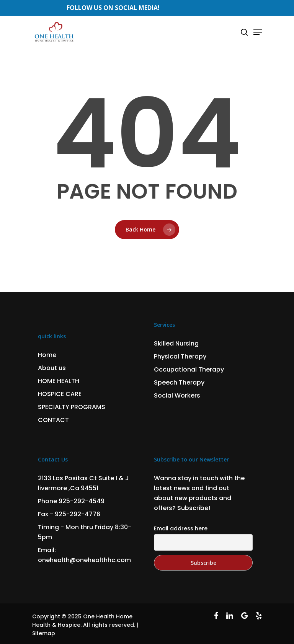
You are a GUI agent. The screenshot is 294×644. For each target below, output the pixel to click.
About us (52, 368)
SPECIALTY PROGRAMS (72, 407)
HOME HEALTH (59, 381)
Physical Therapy (180, 356)
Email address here (181, 528)
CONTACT (53, 420)
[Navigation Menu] (258, 32)
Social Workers (177, 395)
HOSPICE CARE (60, 394)
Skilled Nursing (176, 343)
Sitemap (44, 633)
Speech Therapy (179, 382)
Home (47, 355)
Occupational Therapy (189, 369)
